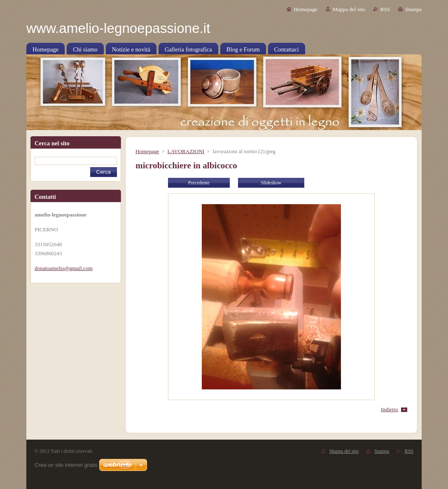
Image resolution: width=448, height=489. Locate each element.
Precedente (199, 183)
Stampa (413, 9)
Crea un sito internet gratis (66, 465)
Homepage (305, 9)
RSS (385, 9)
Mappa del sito (349, 9)
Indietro (390, 409)
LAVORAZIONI (186, 151)
